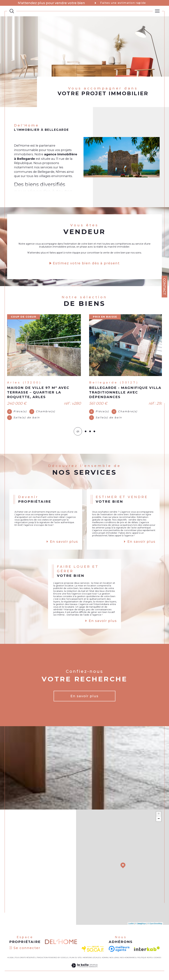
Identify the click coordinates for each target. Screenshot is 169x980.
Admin (105, 959)
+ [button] (159, 815)
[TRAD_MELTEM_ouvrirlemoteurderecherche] (12, 11)
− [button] (159, 820)
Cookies (157, 959)
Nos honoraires (128, 959)
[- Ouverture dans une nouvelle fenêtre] (119, 950)
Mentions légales (92, 959)
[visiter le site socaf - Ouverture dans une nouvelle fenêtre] (93, 950)
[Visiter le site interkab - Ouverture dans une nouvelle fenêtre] (147, 950)
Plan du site (75, 959)
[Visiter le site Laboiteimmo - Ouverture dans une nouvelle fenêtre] (84, 970)
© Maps (141, 924)
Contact (164, 287)
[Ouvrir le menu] (157, 11)
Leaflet (131, 924)
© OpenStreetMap (155, 924)
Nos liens (114, 959)
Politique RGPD (145, 959)
